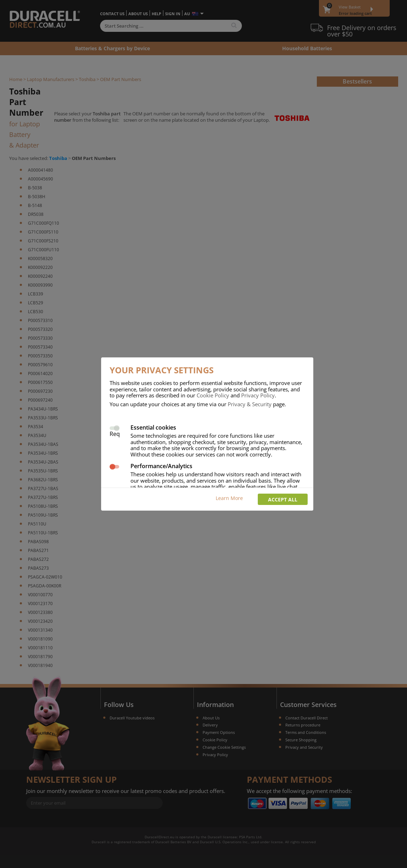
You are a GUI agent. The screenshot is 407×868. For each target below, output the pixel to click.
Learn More (229, 498)
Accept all (283, 499)
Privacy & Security (250, 404)
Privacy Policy (258, 395)
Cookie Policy (213, 395)
